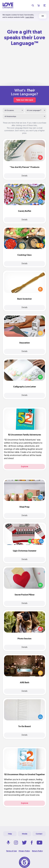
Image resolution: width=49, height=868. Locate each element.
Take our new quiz (25, 100)
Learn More (30, 17)
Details (24, 176)
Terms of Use (11, 851)
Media (25, 834)
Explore (25, 466)
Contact (39, 834)
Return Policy (37, 851)
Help (10, 834)
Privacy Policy (24, 851)
